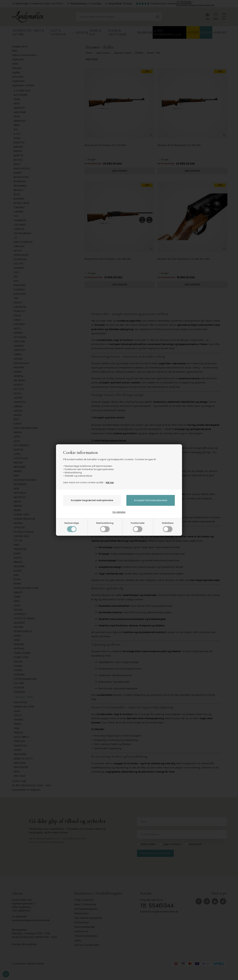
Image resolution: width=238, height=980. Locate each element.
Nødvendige (72, 527)
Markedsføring (105, 527)
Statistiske (168, 527)
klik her (110, 482)
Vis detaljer (119, 512)
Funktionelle (138, 527)
